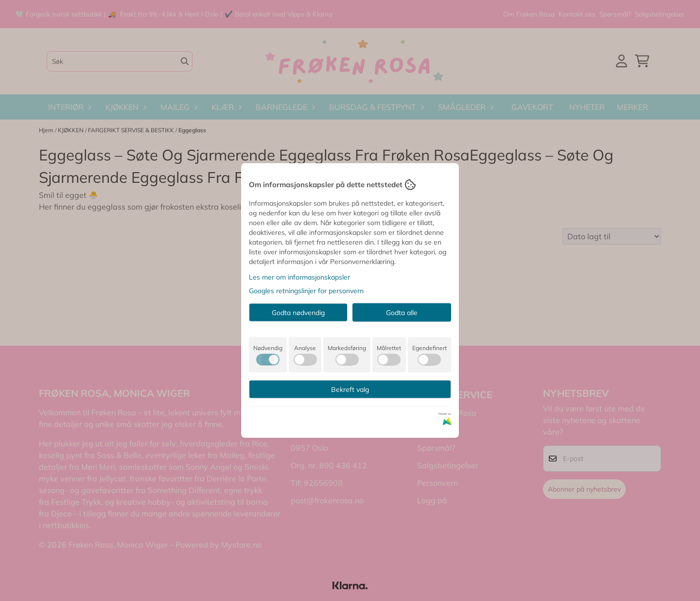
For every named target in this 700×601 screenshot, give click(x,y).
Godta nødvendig (298, 313)
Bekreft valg (350, 389)
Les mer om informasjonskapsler (299, 277)
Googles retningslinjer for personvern (306, 291)
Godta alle (402, 313)
